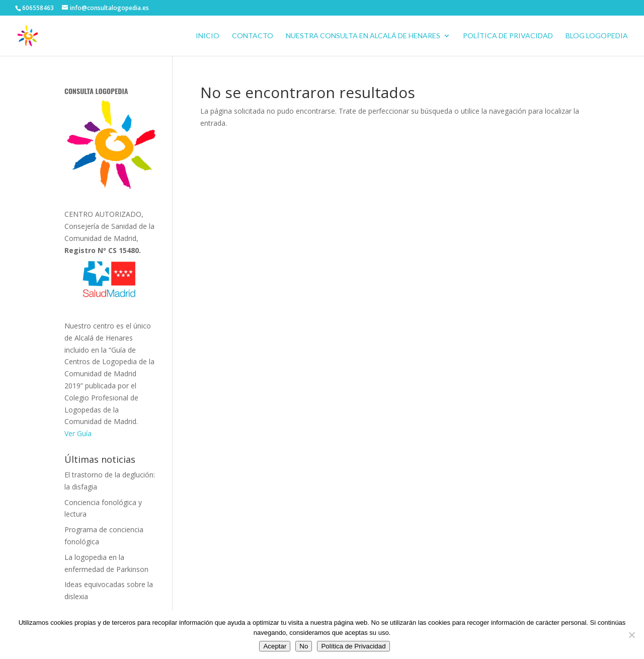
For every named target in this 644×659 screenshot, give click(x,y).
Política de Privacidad (508, 36)
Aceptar (275, 646)
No (304, 646)
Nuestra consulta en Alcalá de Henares (363, 36)
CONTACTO (253, 36)
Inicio (208, 36)
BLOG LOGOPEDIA (597, 36)
